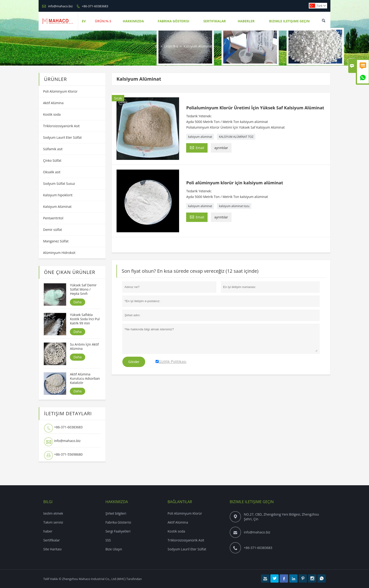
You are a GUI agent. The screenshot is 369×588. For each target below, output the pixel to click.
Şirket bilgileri (116, 513)
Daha (77, 302)
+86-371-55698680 (68, 454)
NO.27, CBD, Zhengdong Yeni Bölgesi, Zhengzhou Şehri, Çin (281, 517)
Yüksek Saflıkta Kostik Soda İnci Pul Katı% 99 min (85, 319)
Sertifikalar (215, 21)
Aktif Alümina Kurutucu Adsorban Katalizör (85, 379)
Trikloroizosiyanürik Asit (61, 126)
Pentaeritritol (53, 218)
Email (197, 147)
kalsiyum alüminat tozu (234, 206)
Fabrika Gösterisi (173, 21)
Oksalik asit (52, 172)
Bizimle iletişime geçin (252, 502)
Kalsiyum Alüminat (57, 207)
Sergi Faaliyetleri (118, 531)
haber (48, 531)
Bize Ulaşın (114, 549)
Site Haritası (52, 549)
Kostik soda (52, 114)
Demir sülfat (52, 230)
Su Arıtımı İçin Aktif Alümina (84, 347)
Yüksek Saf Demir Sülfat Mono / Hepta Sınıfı (83, 289)
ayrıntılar (221, 148)
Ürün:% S (103, 21)
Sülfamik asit (53, 149)
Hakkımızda (133, 21)
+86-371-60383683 (95, 6)
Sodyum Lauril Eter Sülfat (62, 137)
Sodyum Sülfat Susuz (59, 184)
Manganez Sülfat (56, 241)
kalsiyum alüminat (200, 137)
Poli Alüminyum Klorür (60, 91)
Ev (84, 21)
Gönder (134, 362)
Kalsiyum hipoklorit (58, 195)
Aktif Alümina (53, 103)
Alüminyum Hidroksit (59, 253)
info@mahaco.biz (60, 6)
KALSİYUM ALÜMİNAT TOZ (236, 137)
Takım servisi (53, 522)
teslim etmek (53, 513)
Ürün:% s (171, 46)
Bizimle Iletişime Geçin (289, 21)
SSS (108, 540)
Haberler (246, 21)
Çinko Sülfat (52, 160)
